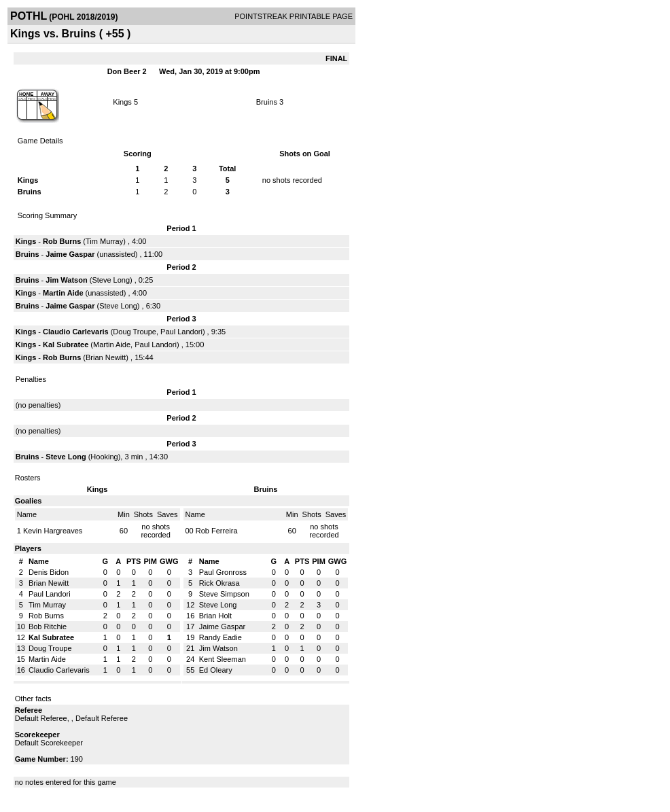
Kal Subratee (66, 345)
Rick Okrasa (219, 583)
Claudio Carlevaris (76, 332)
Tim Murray (104, 241)
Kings (122, 102)
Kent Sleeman (223, 659)
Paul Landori (181, 332)
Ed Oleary (216, 670)
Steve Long (111, 280)
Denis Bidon (49, 572)
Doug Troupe (135, 332)
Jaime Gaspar (70, 254)
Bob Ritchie (48, 626)
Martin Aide (63, 293)
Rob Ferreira (217, 531)
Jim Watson (66, 280)
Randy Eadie (221, 637)
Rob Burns (62, 241)
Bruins (267, 102)
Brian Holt (215, 616)
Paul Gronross (223, 572)
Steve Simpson (224, 594)
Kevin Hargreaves (53, 531)
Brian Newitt (106, 357)
